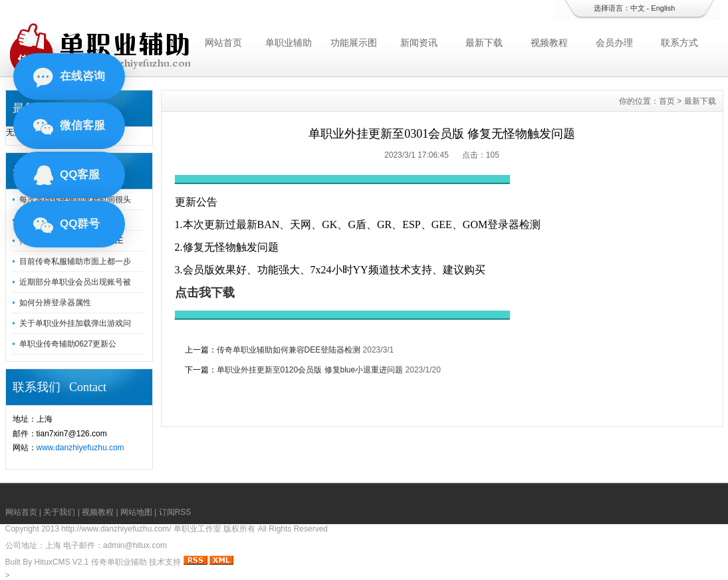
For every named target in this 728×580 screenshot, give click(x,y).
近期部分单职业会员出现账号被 (75, 282)
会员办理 (614, 43)
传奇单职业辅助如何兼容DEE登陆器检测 (289, 350)
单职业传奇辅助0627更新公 (68, 344)
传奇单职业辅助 (119, 562)
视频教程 (549, 43)
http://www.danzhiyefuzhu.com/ (116, 529)
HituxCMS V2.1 (62, 562)
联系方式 (679, 43)
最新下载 (484, 43)
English (663, 8)
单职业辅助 (289, 43)
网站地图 (136, 512)
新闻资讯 (419, 43)
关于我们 (59, 512)
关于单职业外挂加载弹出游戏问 (75, 323)
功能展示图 (354, 43)
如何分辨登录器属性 (55, 303)
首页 (667, 101)
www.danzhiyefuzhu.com (80, 448)
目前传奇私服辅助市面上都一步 (75, 261)
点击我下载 (205, 293)
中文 (638, 8)
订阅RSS (175, 512)
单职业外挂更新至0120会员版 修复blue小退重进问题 (310, 370)
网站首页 (223, 43)
